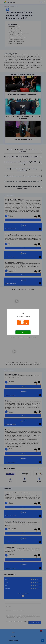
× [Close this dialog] (44, 2)
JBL (23, 313)
